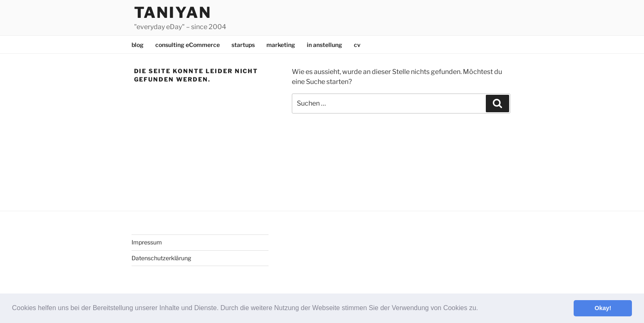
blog (138, 45)
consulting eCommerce (188, 45)
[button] (481, 309)
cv (357, 45)
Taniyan (173, 12)
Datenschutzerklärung (161, 258)
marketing (281, 45)
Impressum (147, 242)
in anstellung (324, 45)
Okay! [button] (603, 308)
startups (243, 45)
